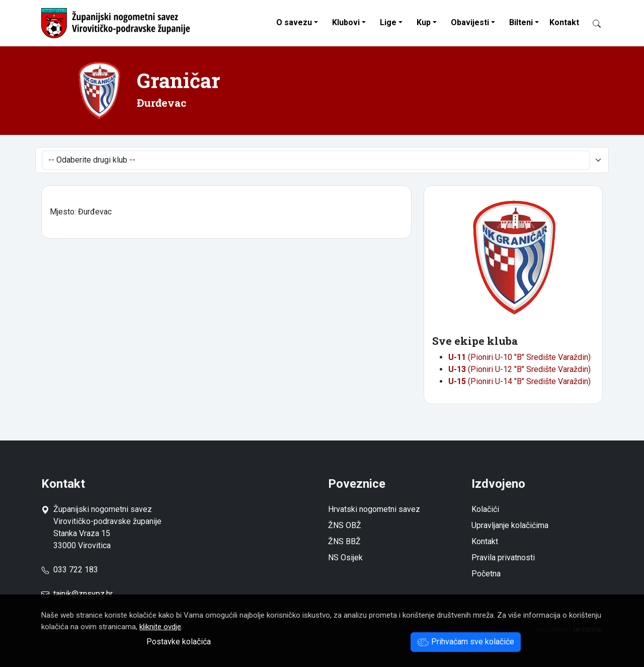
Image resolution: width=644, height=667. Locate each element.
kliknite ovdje (160, 627)
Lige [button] (388, 22)
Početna (486, 574)
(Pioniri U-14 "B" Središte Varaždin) (519, 381)
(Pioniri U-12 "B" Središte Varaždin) (519, 369)
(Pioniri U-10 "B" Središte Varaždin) (519, 357)
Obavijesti (470, 22)
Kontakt (564, 22)
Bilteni (521, 22)
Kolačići (485, 509)
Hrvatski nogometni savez (374, 509)
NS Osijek (345, 558)
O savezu (294, 22)
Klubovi (346, 22)
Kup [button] (424, 22)
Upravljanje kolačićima (510, 525)
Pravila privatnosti (503, 558)
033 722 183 (70, 570)
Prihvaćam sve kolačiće (466, 642)
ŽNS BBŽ (344, 541)
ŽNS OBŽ (345, 525)
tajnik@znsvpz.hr (83, 594)
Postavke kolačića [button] (179, 642)
